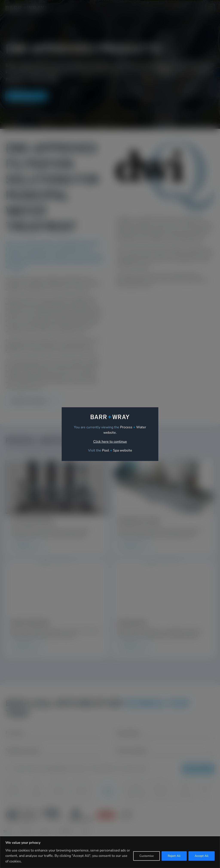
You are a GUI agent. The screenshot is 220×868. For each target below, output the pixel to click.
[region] (110, 852)
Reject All (174, 856)
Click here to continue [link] (110, 442)
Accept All (202, 856)
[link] (117, 450)
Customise (147, 856)
